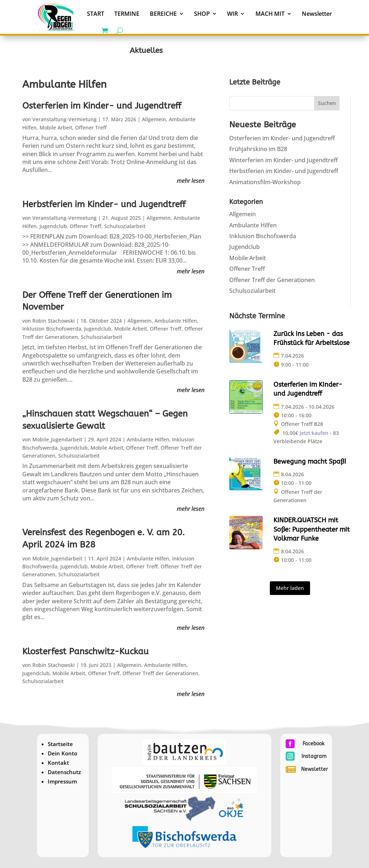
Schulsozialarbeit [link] (125, 226)
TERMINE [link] (127, 14)
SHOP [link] (202, 14)
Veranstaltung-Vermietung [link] (64, 119)
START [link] (96, 14)
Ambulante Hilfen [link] (176, 321)
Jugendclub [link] (53, 226)
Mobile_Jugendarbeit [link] (57, 439)
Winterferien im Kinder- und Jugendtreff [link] (283, 160)
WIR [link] (232, 14)
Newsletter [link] (317, 14)
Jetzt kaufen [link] (314, 433)
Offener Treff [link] (91, 128)
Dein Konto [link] (63, 753)
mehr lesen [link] (191, 180)
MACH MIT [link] (270, 14)
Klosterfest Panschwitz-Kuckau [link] (86, 651)
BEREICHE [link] (163, 14)
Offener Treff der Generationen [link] (160, 673)
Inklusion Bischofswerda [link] (52, 329)
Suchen (327, 103)
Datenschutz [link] (64, 772)
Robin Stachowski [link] (54, 321)
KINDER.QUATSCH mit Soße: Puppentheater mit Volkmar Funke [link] (312, 529)
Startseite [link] (60, 744)
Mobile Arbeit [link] (56, 128)
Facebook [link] (313, 744)
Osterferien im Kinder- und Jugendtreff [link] (102, 106)
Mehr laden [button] (290, 588)
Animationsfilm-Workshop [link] (265, 182)
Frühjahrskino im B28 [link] (258, 149)
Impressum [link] (62, 781)
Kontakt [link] (58, 763)
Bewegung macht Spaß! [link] (310, 462)
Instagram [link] (314, 756)
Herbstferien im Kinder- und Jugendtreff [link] (104, 204)
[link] (57, 17)
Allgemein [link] (154, 119)
